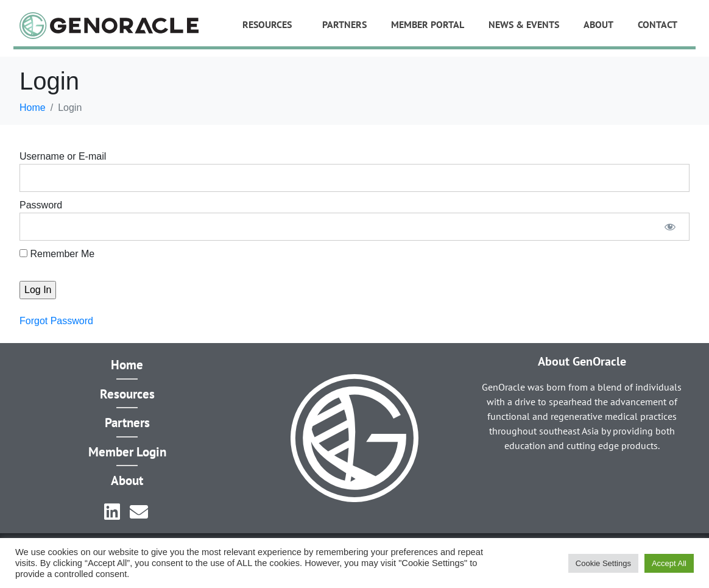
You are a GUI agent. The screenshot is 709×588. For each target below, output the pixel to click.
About (598, 24)
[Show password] (670, 227)
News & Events (524, 24)
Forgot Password (56, 321)
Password (41, 205)
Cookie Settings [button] (603, 563)
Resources (267, 24)
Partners (344, 24)
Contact (658, 24)
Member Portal (428, 24)
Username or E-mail (63, 156)
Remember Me (57, 254)
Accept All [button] (669, 563)
